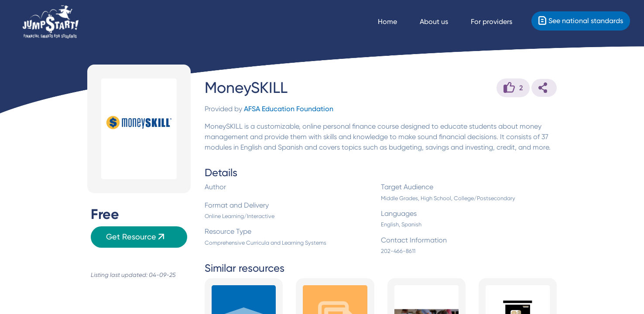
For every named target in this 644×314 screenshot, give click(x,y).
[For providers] (499, 22)
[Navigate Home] (395, 22)
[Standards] (581, 21)
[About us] (442, 22)
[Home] (51, 22)
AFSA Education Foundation (289, 109)
